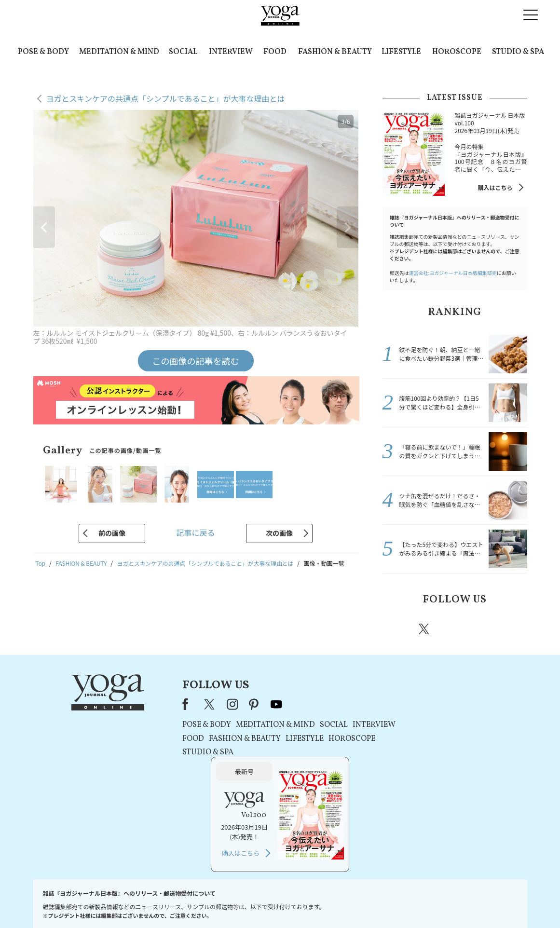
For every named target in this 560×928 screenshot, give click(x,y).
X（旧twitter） (425, 629)
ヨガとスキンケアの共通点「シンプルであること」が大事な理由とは (166, 98)
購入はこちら (495, 187)
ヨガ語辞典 (451, 902)
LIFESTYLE (401, 52)
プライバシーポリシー (265, 902)
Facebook (397, 629)
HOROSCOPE (457, 52)
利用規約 (216, 902)
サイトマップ (410, 902)
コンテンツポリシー (328, 902)
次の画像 (279, 533)
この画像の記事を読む (196, 361)
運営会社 (373, 902)
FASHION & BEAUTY (335, 52)
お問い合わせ (108, 902)
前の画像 (112, 533)
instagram (453, 628)
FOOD (275, 52)
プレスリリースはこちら (165, 902)
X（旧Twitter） (184, 704)
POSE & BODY (43, 52)
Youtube (510, 629)
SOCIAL (183, 52)
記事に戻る (195, 532)
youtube (250, 704)
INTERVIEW (231, 52)
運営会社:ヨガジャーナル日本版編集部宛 (453, 273)
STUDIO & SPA (518, 52)
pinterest (482, 629)
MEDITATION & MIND (119, 52)
